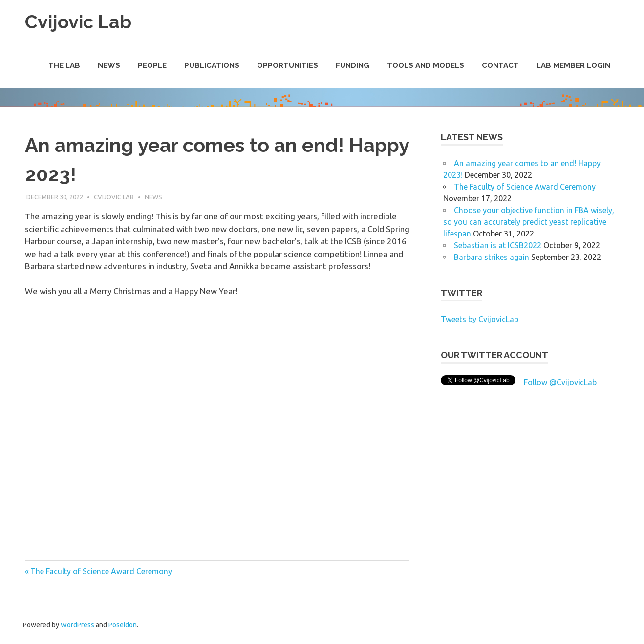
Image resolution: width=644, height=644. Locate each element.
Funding (353, 65)
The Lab (64, 65)
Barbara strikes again (492, 257)
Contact (500, 65)
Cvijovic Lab (78, 22)
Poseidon (123, 625)
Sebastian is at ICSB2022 (498, 245)
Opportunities (288, 65)
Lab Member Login (573, 65)
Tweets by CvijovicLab (480, 319)
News (109, 65)
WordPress (77, 625)
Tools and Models (426, 65)
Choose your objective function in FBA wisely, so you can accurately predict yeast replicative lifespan (529, 222)
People (152, 65)
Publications (212, 65)
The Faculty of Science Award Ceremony (101, 571)
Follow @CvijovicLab (560, 382)
